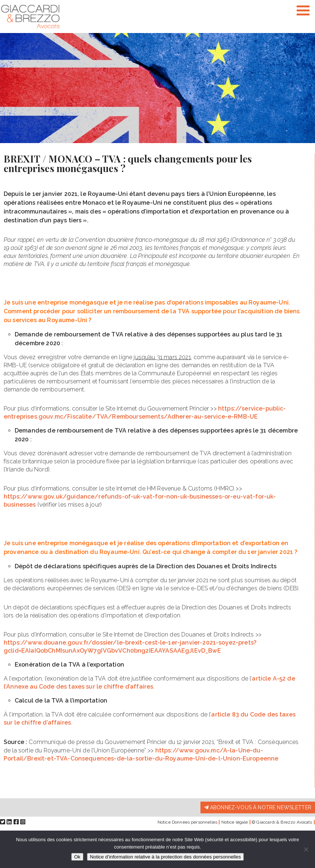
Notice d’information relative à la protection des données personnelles (165, 857)
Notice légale (235, 822)
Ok (77, 857)
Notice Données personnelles (187, 822)
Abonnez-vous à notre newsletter (258, 807)
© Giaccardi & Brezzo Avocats (282, 822)
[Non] (306, 849)
